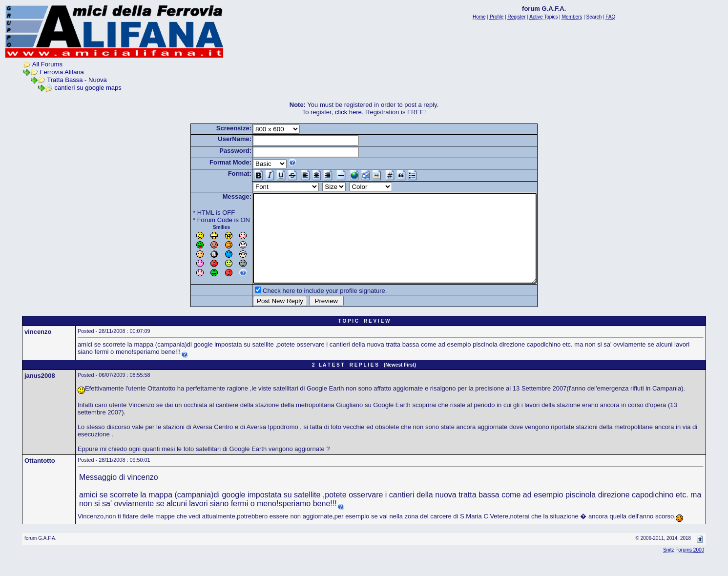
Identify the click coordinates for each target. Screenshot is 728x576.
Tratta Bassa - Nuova (77, 80)
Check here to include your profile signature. (308, 308)
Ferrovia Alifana (62, 72)
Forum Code (198, 220)
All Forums (47, 64)
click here (348, 112)
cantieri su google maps (88, 88)
